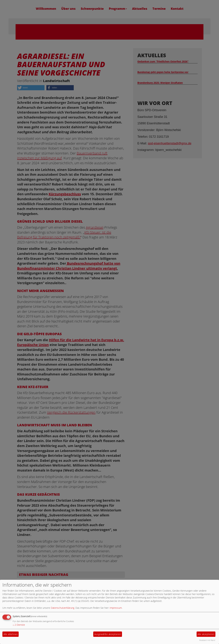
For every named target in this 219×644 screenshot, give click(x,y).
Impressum (116, 608)
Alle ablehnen (11, 634)
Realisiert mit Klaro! (207, 640)
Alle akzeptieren (206, 634)
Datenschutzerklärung (63, 608)
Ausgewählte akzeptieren (108, 634)
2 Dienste (19, 625)
